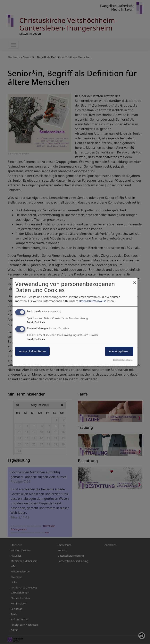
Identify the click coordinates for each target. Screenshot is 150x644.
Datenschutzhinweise (93, 301)
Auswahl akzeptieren (32, 351)
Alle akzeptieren (119, 351)
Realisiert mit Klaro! (123, 360)
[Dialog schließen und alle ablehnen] (135, 281)
